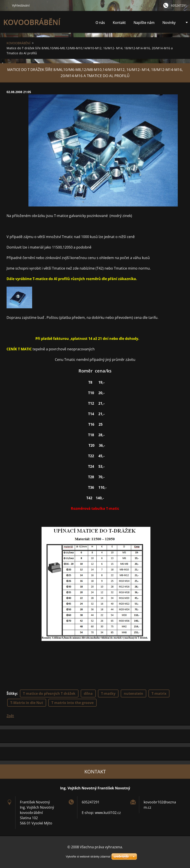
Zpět (10, 716)
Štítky (12, 693)
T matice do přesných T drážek (49, 693)
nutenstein (133, 693)
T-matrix (159, 693)
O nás (100, 23)
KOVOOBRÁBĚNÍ (18, 43)
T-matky (108, 693)
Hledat (6, 5)
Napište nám (144, 23)
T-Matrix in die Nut (27, 703)
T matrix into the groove (72, 703)
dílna (88, 693)
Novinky (169, 23)
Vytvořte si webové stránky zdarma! (88, 857)
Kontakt (119, 23)
